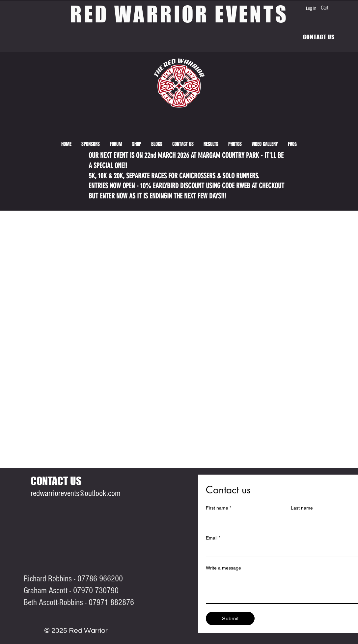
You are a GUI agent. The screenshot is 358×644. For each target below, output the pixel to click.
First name (219, 508)
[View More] (5, 123)
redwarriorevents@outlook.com (76, 493)
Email (213, 538)
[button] (211, 144)
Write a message (223, 568)
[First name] (242, 520)
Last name (302, 508)
